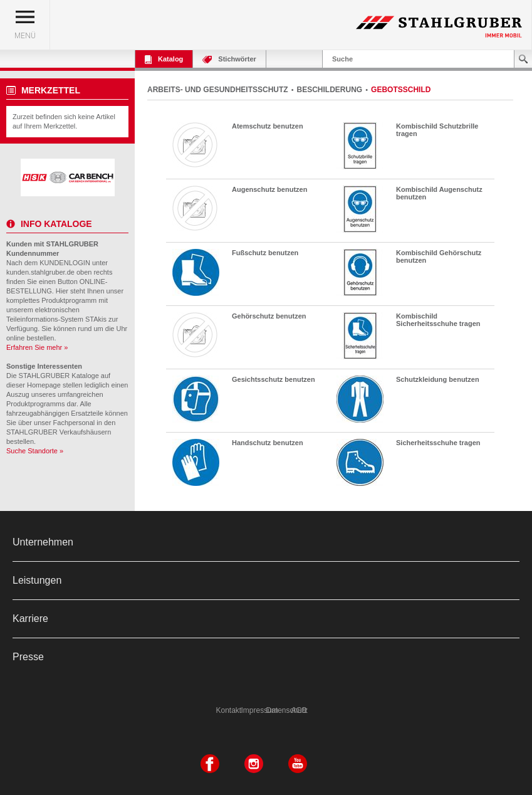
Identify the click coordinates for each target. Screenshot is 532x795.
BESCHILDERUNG (330, 90)
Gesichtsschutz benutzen (274, 379)
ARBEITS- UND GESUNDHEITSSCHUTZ (218, 90)
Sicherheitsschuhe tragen (438, 443)
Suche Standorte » (35, 451)
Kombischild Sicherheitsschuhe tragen (438, 320)
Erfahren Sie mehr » (37, 347)
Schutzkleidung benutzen (438, 379)
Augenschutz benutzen (269, 189)
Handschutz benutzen (268, 443)
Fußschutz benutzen (265, 253)
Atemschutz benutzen (268, 126)
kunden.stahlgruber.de (40, 272)
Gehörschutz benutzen (269, 316)
